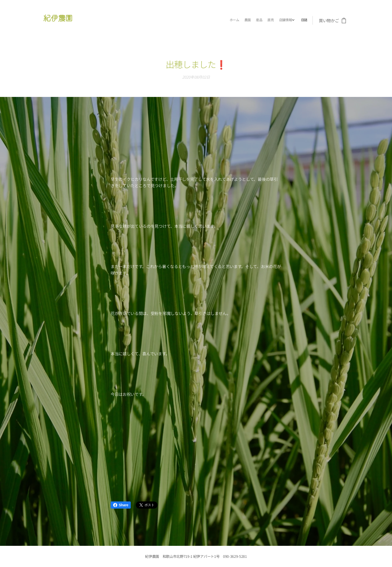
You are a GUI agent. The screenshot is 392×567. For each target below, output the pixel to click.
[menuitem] (279, 20)
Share (121, 505)
